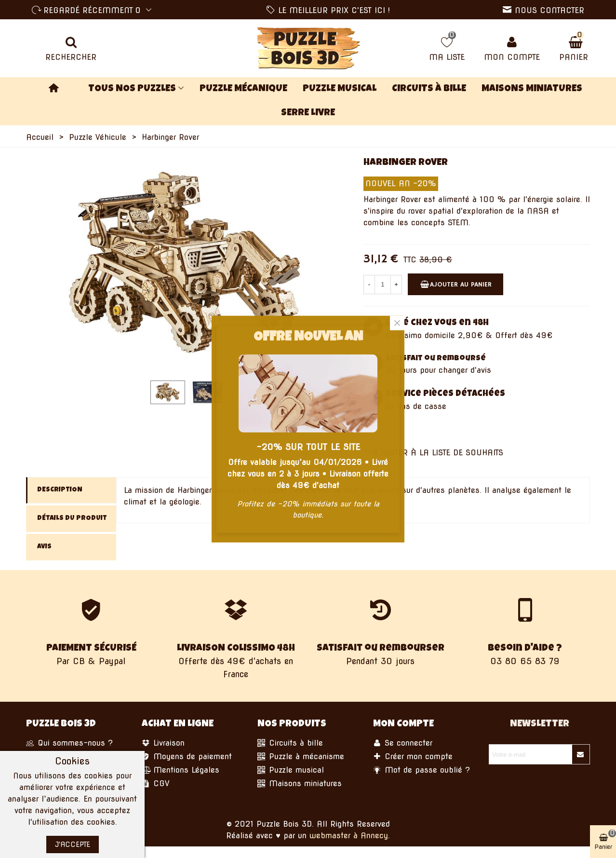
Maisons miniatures (532, 89)
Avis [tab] (44, 547)
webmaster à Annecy (349, 836)
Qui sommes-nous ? (69, 743)
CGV (155, 784)
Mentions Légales (181, 770)
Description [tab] (60, 490)
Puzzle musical (291, 770)
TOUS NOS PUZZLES (132, 89)
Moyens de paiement (187, 757)
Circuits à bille (429, 89)
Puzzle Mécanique (243, 89)
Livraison (163, 743)
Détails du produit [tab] (72, 518)
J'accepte (73, 844)
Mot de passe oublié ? (422, 770)
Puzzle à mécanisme (301, 757)
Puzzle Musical (340, 89)
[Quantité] (383, 285)
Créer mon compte (413, 757)
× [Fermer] (397, 323)
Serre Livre (308, 113)
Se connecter (403, 743)
